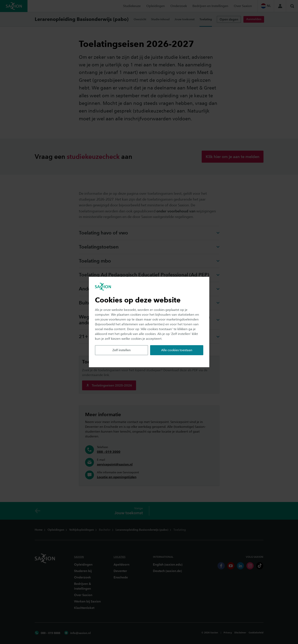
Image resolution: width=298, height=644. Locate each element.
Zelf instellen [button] (122, 350)
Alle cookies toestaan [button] (177, 350)
